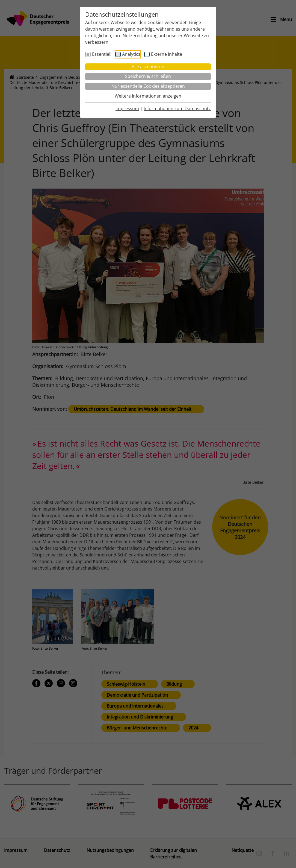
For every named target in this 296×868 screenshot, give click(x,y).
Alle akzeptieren (148, 67)
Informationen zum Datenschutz (177, 108)
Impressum (127, 108)
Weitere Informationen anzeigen (148, 96)
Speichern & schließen (148, 76)
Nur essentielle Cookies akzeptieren (148, 86)
